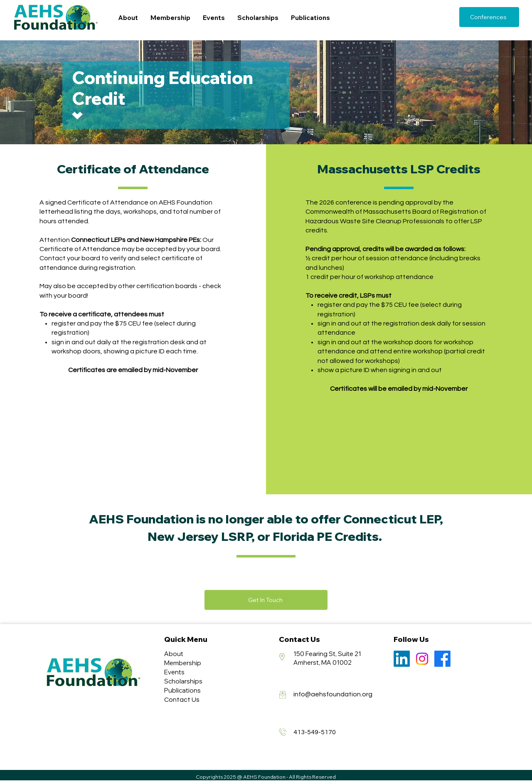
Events (174, 672)
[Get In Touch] (266, 600)
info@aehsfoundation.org (333, 694)
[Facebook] (442, 659)
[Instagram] (422, 659)
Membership (183, 663)
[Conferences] (489, 17)
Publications (182, 690)
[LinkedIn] (402, 659)
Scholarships (183, 681)
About (174, 654)
